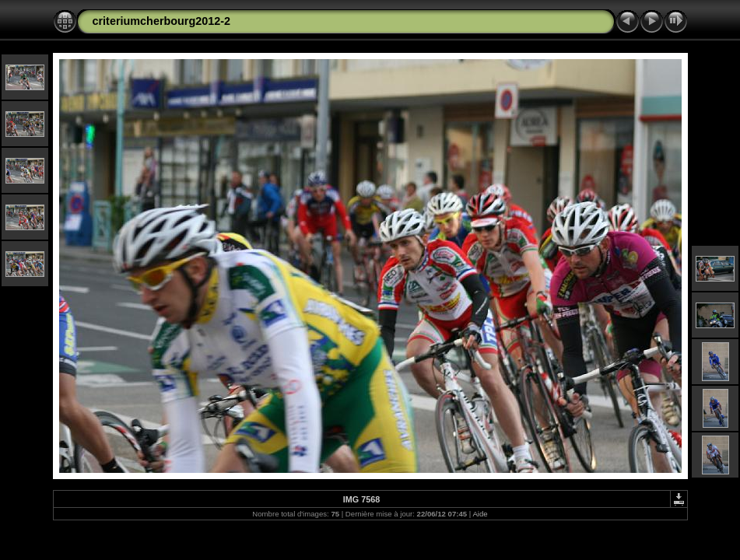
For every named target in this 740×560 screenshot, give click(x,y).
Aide (480, 514)
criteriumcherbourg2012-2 (162, 21)
